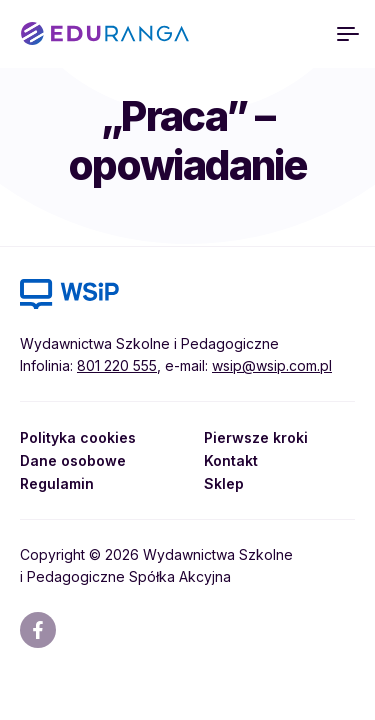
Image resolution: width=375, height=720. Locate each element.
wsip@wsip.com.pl (272, 365)
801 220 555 (117, 365)
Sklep (224, 483)
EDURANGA (105, 34)
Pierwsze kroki (256, 437)
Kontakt (231, 460)
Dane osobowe (73, 460)
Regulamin (57, 483)
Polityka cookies (78, 437)
